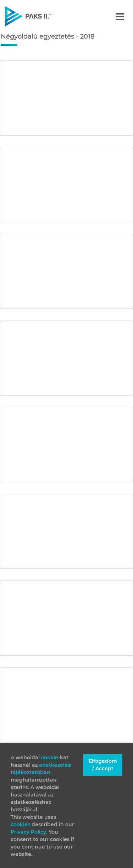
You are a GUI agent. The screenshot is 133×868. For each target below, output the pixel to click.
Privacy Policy (28, 832)
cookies (21, 824)
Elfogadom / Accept (103, 765)
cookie (50, 758)
